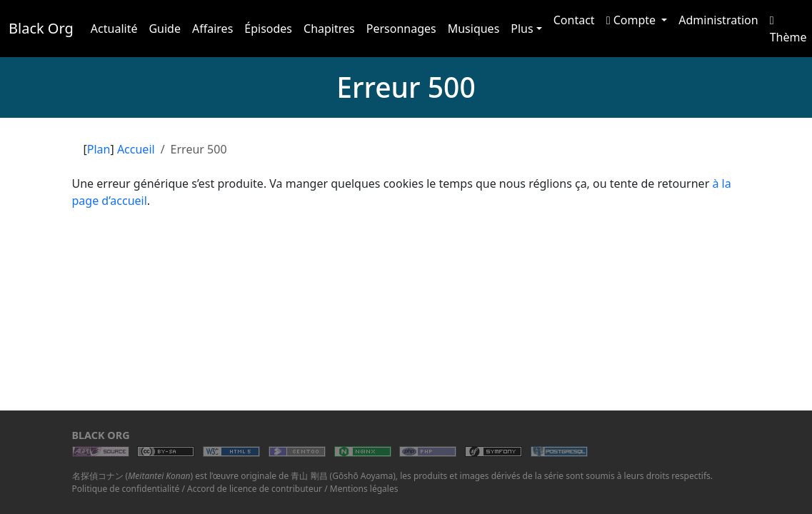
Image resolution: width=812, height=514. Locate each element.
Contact (574, 20)
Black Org (41, 28)
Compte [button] (633, 20)
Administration (718, 20)
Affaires (212, 29)
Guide (165, 29)
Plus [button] (522, 29)
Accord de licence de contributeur (255, 489)
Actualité (114, 29)
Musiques (474, 29)
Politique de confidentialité (126, 489)
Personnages (401, 29)
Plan (99, 149)
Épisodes (268, 29)
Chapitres (329, 29)
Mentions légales (364, 489)
